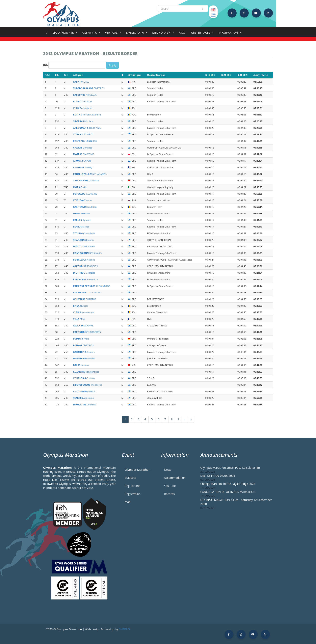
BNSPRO (124, 629)
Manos (81, 227)
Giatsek (83, 101)
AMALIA (84, 358)
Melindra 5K (162, 34)
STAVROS (83, 134)
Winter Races (201, 34)
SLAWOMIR (84, 154)
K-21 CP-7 (226, 75)
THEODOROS (87, 332)
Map (128, 502)
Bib (45, 65)
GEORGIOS (85, 194)
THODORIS (84, 246)
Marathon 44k (64, 34)
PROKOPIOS (85, 266)
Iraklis (82, 213)
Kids (182, 33)
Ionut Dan (85, 207)
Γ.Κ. (47, 75)
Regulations (132, 486)
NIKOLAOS (85, 95)
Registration (133, 494)
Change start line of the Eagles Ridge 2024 (228, 484)
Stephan (86, 180)
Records (169, 494)
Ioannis (83, 240)
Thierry (83, 167)
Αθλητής (78, 75)
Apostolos (83, 398)
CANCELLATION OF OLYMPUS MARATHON (228, 492)
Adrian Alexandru (87, 115)
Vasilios (84, 260)
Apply (113, 65)
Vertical (112, 34)
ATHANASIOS (90, 174)
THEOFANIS (87, 128)
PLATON (82, 161)
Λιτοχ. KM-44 (260, 75)
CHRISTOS (85, 299)
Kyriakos (82, 220)
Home (47, 33)
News (168, 470)
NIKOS (85, 141)
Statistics (131, 478)
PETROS (84, 391)
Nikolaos (83, 121)
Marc (79, 319)
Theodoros (88, 385)
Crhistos (84, 378)
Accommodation (175, 478)
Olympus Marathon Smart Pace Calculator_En (230, 468)
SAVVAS (83, 326)
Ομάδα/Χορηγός (156, 75)
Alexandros (86, 279)
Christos (87, 292)
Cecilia (80, 187)
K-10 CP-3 (210, 75)
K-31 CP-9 (242, 75)
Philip (81, 339)
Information (229, 34)
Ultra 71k (90, 34)
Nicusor (81, 306)
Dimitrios (83, 148)
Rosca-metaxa (84, 312)
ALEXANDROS (92, 286)
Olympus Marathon (137, 470)
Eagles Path (136, 34)
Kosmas (81, 365)
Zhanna (83, 200)
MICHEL (81, 82)
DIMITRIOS (89, 88)
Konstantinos (86, 372)
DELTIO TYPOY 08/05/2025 (218, 476)
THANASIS (87, 253)
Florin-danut (83, 108)
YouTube (170, 486)
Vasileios (84, 233)
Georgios (84, 273)
